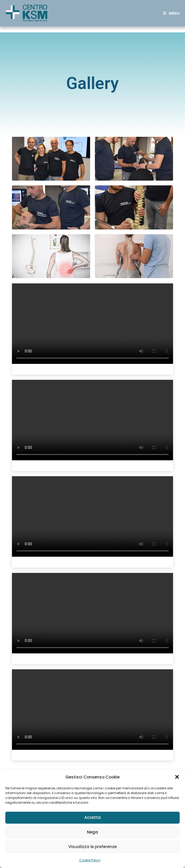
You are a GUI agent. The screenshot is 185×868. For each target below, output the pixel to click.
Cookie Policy (90, 860)
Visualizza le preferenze (93, 847)
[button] (177, 777)
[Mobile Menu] (171, 13)
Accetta (93, 817)
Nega (93, 832)
